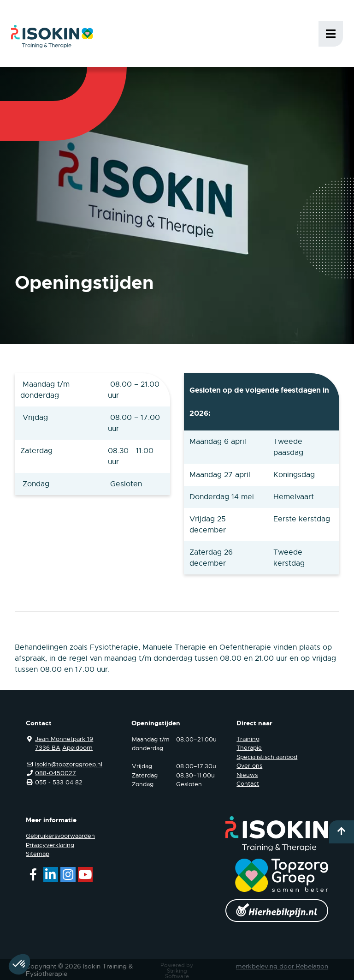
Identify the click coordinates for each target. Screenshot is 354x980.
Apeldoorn (77, 748)
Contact (248, 784)
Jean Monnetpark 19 (64, 739)
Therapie (249, 748)
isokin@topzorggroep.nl (69, 764)
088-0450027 (56, 773)
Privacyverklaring (50, 845)
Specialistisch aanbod (267, 757)
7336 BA (48, 748)
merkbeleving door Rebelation (282, 966)
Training (248, 739)
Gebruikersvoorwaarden (60, 836)
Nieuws (247, 775)
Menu (331, 34)
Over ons (249, 766)
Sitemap (38, 854)
